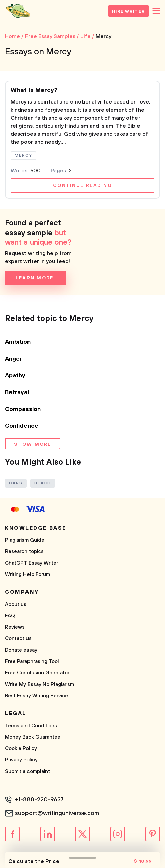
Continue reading (82, 185)
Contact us (18, 639)
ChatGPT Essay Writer (32, 563)
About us (16, 604)
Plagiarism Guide (25, 540)
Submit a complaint (27, 771)
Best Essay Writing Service (37, 696)
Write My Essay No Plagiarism (40, 684)
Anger (14, 359)
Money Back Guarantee (33, 737)
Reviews (15, 627)
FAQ (10, 616)
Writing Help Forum (27, 574)
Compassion (23, 409)
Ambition (18, 342)
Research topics (24, 552)
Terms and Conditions (31, 726)
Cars (16, 483)
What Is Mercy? (34, 90)
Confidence (22, 426)
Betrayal (17, 392)
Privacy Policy (21, 760)
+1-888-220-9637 (39, 800)
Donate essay (21, 650)
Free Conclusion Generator (37, 673)
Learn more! (36, 278)
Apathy (15, 376)
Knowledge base (36, 528)
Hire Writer (128, 12)
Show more (33, 444)
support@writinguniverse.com (57, 813)
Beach (43, 483)
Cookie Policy (21, 749)
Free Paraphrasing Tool (32, 662)
